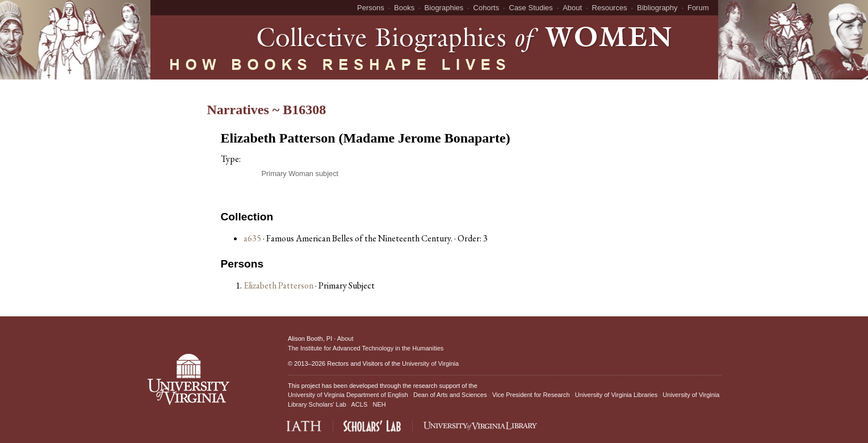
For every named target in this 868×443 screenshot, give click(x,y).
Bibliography (657, 8)
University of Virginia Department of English (348, 395)
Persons (371, 8)
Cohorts (487, 8)
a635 (252, 238)
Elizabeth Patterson (279, 285)
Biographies (444, 8)
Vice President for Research (531, 395)
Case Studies (531, 8)
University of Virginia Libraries (616, 395)
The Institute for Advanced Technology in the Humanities (366, 348)
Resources (610, 8)
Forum (698, 8)
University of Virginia (430, 363)
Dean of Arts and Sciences (450, 395)
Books (404, 8)
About (572, 8)
